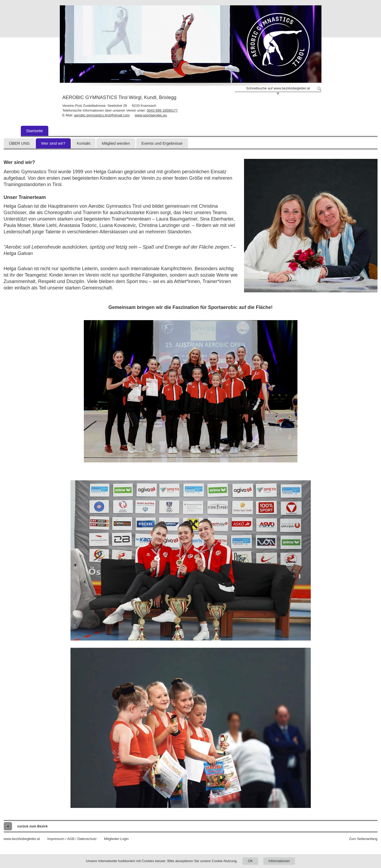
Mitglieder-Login (117, 839)
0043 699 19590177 (162, 110)
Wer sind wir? (53, 143)
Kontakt (84, 143)
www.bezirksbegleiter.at (22, 839)
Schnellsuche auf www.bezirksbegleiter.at (278, 88)
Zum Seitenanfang (363, 839)
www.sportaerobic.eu (151, 115)
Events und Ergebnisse (162, 143)
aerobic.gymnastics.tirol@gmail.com (102, 115)
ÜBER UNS (19, 143)
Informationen (279, 861)
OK (250, 861)
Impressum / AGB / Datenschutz (72, 839)
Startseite (35, 131)
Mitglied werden (116, 143)
